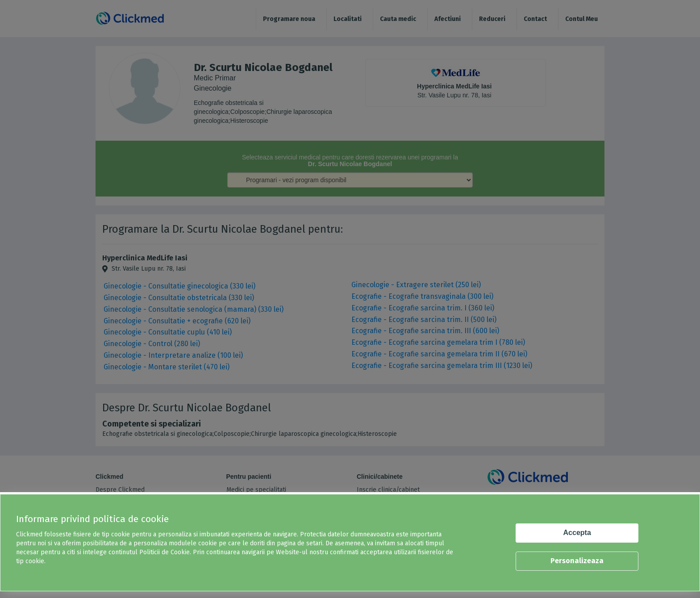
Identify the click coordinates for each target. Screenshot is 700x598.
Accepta (577, 533)
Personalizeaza (577, 561)
